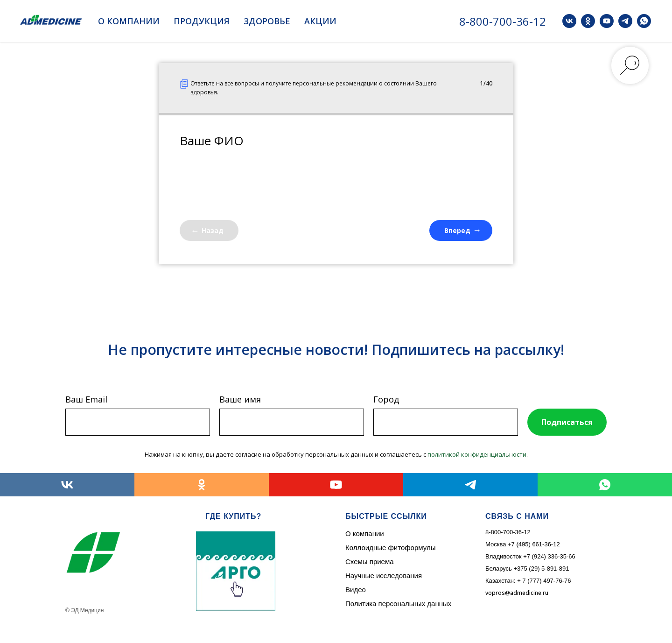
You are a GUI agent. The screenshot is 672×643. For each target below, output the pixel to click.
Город (386, 399)
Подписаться (567, 422)
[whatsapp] (644, 21)
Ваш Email (86, 399)
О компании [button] (129, 21)
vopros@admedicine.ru (517, 593)
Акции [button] (320, 21)
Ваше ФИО (212, 141)
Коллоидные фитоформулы (390, 548)
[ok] (588, 21)
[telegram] (625, 21)
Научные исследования (384, 576)
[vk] (569, 21)
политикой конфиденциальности (477, 454)
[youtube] (607, 21)
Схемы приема (370, 562)
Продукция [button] (202, 21)
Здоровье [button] (267, 21)
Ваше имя (240, 399)
